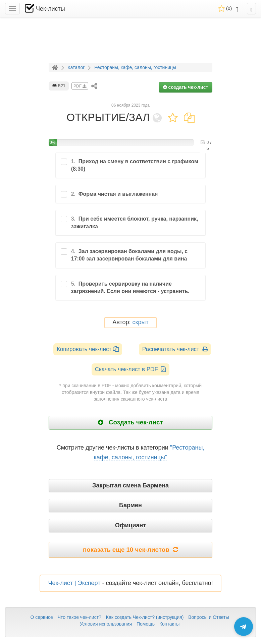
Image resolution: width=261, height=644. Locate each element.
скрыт (141, 322)
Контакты (169, 624)
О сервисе (41, 617)
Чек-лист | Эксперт (74, 583)
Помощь (146, 624)
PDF (80, 86)
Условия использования (106, 624)
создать (186, 87)
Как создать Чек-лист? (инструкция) (145, 617)
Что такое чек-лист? (80, 617)
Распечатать (175, 349)
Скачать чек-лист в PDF (131, 369)
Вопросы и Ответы (208, 617)
